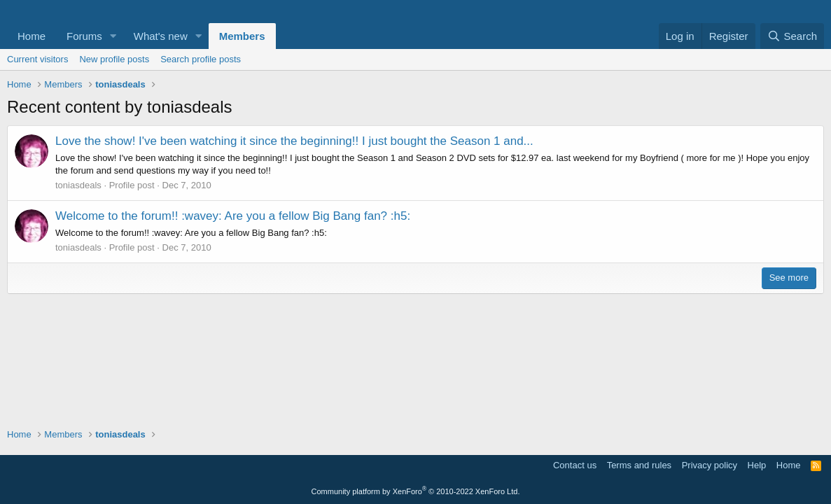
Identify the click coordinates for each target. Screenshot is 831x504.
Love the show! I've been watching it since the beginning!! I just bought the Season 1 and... (294, 141)
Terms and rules (639, 465)
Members (242, 36)
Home (32, 36)
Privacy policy (710, 465)
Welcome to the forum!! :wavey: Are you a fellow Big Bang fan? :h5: (233, 216)
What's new (161, 36)
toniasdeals (78, 185)
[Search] (792, 36)
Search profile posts (201, 59)
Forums (84, 36)
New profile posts (114, 59)
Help (757, 465)
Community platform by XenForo (416, 491)
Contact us (575, 465)
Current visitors (37, 59)
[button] (113, 36)
